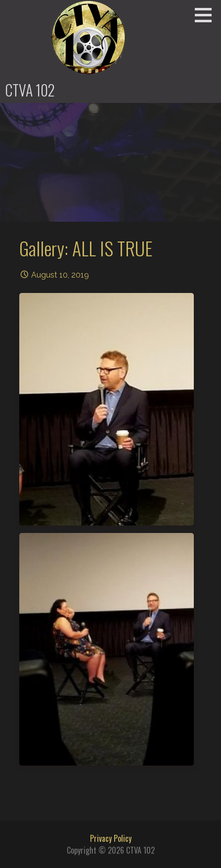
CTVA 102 (30, 90)
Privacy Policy (111, 838)
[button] (207, 15)
